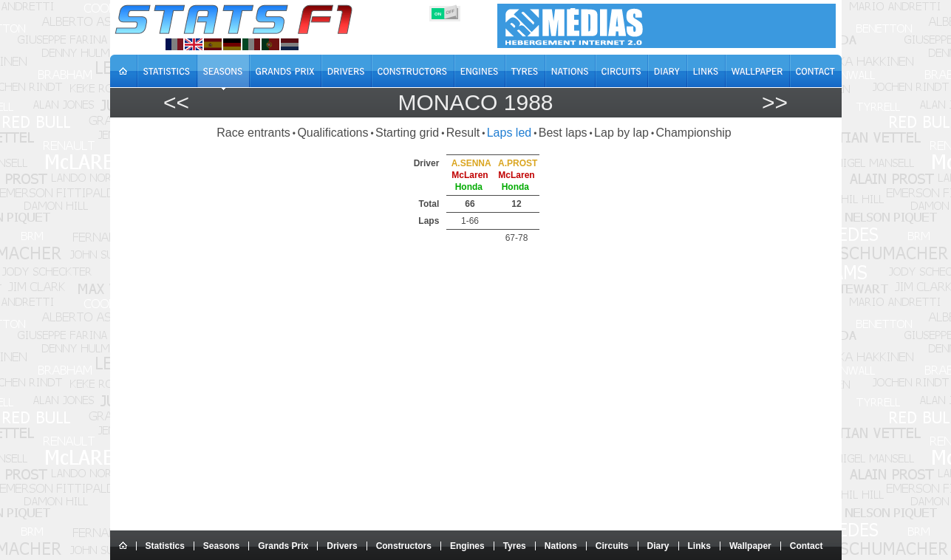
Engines (467, 546)
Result (463, 133)
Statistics (165, 546)
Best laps (563, 133)
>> (775, 102)
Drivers (342, 546)
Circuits (612, 546)
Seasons (221, 546)
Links (699, 546)
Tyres (515, 546)
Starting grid (407, 133)
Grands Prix (283, 546)
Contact (807, 546)
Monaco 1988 (475, 102)
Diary (658, 546)
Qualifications (333, 133)
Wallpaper (750, 546)
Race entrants (253, 133)
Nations (561, 546)
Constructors (404, 546)
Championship (693, 133)
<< (176, 102)
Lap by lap (621, 133)
